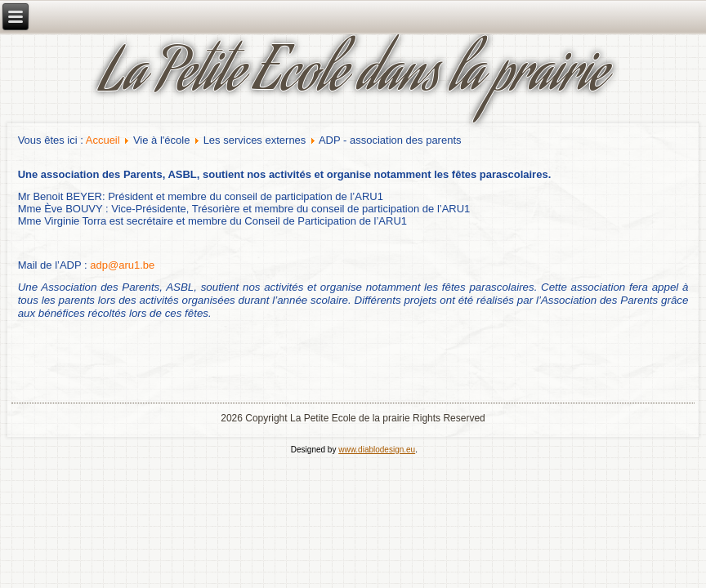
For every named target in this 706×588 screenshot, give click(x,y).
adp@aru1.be (122, 265)
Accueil (103, 140)
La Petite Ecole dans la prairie (353, 78)
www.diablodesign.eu (377, 450)
